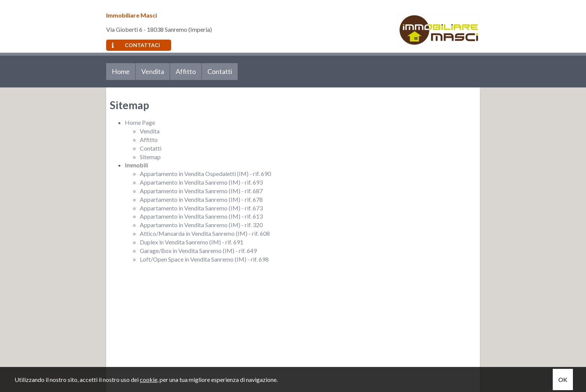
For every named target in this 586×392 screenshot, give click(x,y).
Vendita (153, 71)
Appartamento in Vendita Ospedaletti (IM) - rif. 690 (205, 174)
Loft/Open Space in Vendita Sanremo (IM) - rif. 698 (204, 259)
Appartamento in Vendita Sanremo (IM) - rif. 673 (201, 208)
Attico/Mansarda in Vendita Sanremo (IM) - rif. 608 (205, 233)
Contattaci (136, 45)
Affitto (186, 71)
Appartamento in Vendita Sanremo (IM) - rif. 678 (201, 199)
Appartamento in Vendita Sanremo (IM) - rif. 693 (201, 182)
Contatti (220, 71)
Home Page (140, 122)
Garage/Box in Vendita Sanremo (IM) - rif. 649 (198, 251)
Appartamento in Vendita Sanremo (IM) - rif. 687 (201, 191)
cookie (149, 379)
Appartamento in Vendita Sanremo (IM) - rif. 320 (201, 225)
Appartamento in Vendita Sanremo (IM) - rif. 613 (201, 216)
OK (563, 379)
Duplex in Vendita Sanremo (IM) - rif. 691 (192, 242)
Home (121, 71)
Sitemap (150, 157)
